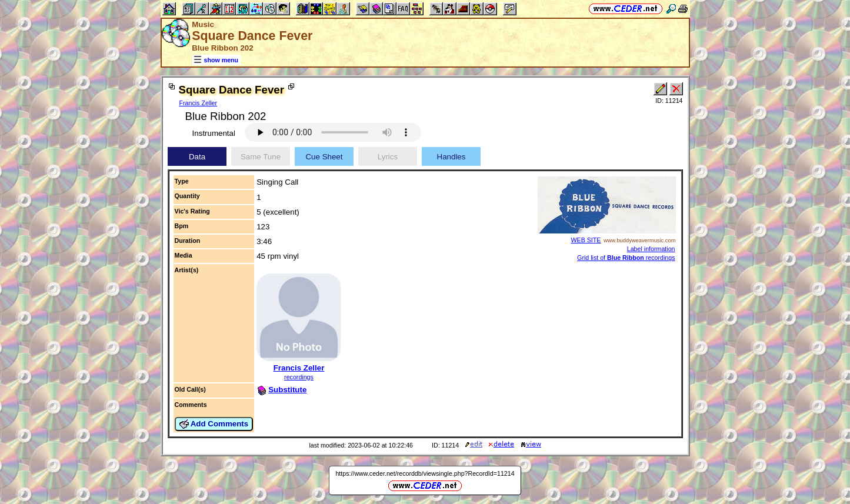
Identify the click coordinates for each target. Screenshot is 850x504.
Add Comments (214, 424)
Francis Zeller (199, 103)
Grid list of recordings (626, 258)
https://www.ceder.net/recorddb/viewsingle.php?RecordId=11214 (425, 473)
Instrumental (214, 133)
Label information (651, 249)
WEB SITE (586, 240)
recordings (299, 377)
